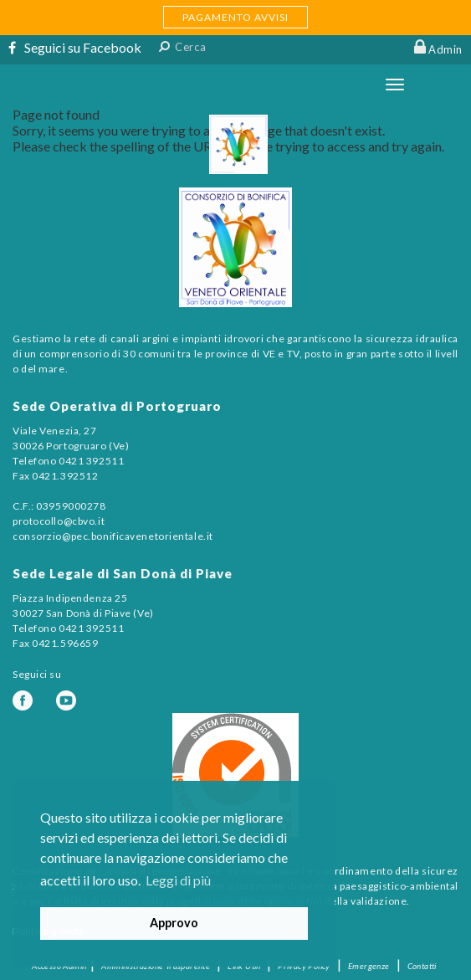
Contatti (422, 966)
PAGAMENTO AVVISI (235, 17)
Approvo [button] (174, 923)
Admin (445, 49)
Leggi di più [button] (178, 880)
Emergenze (369, 966)
